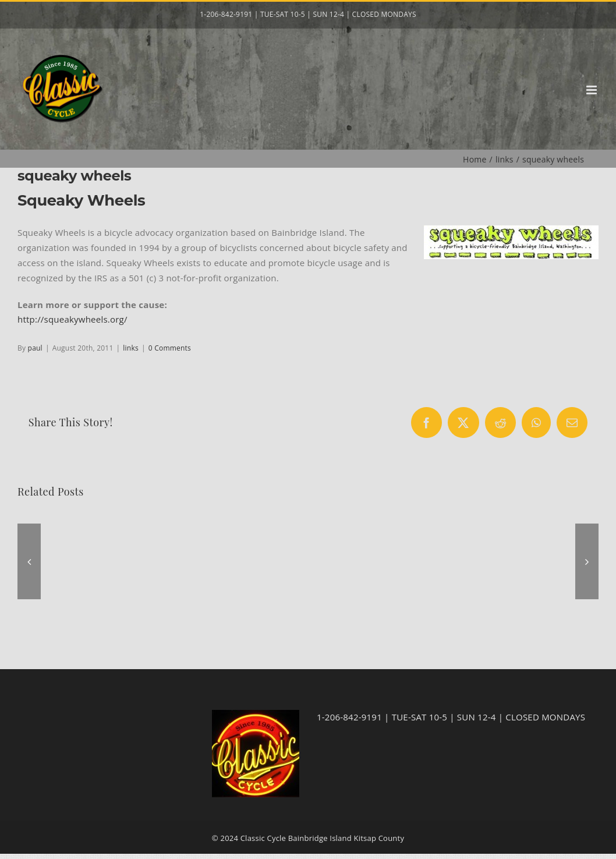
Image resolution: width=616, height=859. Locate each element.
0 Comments (170, 348)
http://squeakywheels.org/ (72, 319)
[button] (29, 561)
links (131, 348)
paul (35, 348)
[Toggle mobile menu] (592, 90)
